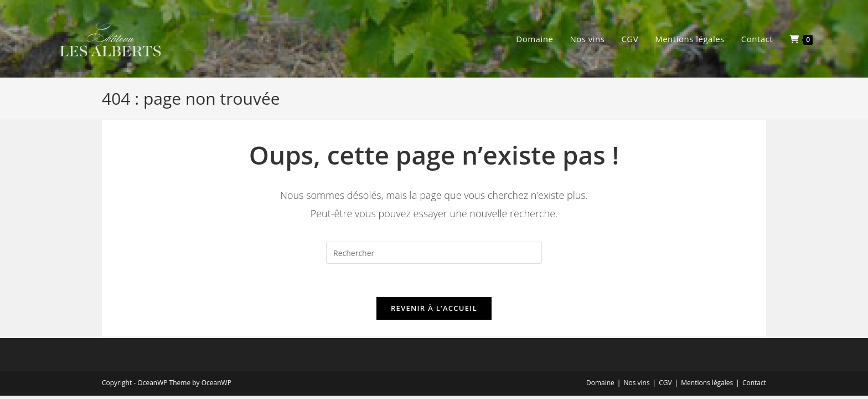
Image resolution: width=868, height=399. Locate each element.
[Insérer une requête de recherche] (434, 253)
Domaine (600, 383)
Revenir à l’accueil (434, 308)
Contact (754, 383)
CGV (665, 383)
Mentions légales (707, 383)
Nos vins (636, 383)
